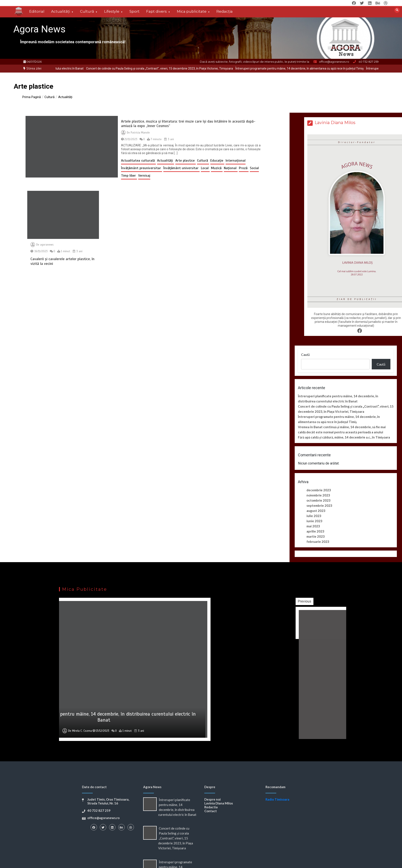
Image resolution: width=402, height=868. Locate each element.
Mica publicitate (192, 11)
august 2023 (316, 511)
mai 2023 (313, 526)
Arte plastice (186, 161)
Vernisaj (144, 176)
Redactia (211, 807)
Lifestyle (112, 11)
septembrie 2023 (319, 505)
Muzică (217, 168)
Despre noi (212, 799)
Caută (305, 354)
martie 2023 (316, 536)
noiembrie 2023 (318, 495)
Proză (244, 168)
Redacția (225, 11)
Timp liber (129, 176)
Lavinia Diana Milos (219, 803)
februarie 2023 (318, 542)
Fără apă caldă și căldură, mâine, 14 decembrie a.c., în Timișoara (344, 437)
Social (254, 168)
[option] (172, 69)
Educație (217, 161)
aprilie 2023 (315, 531)
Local (205, 168)
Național (231, 168)
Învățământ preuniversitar (142, 168)
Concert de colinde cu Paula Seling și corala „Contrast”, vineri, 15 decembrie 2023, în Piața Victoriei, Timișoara (172, 68)
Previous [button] (343, 601)
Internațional (236, 161)
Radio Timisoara (277, 799)
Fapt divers (156, 11)
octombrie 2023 (319, 500)
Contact (211, 811)
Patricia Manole (140, 133)
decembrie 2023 (319, 490)
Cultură (87, 11)
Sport (134, 11)
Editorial (37, 11)
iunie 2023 (314, 521)
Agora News (39, 29)
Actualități (61, 11)
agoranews (47, 245)
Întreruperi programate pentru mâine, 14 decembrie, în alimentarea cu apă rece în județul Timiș (312, 68)
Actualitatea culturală (138, 161)
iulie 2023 (314, 516)
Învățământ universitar (181, 168)
